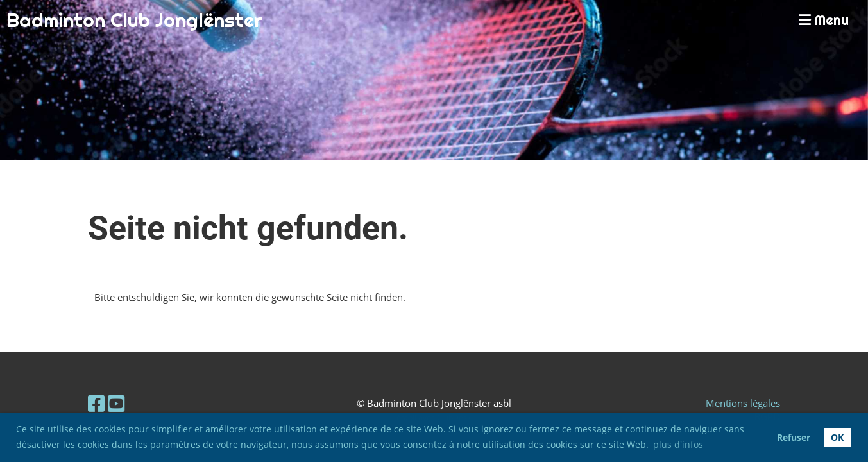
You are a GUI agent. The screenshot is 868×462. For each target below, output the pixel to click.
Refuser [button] (794, 438)
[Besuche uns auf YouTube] (116, 403)
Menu (824, 20)
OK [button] (837, 438)
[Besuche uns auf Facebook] (96, 403)
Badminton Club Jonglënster (134, 20)
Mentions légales (743, 403)
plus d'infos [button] (678, 444)
